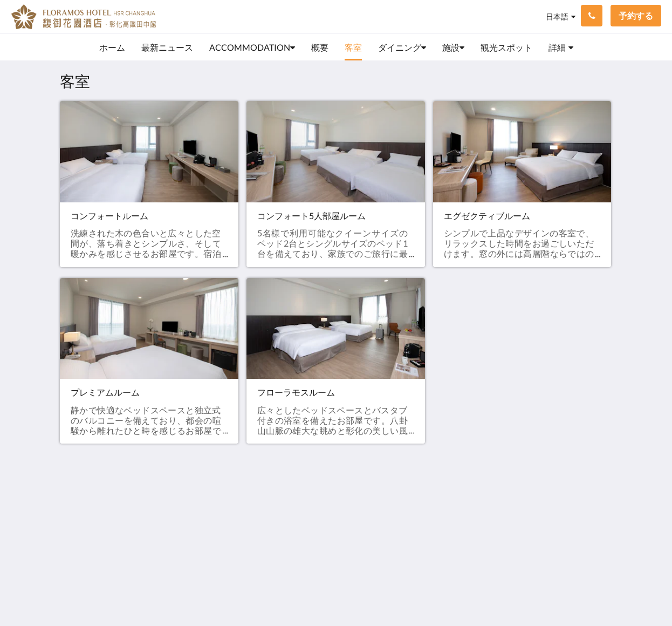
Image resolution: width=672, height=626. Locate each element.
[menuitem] (112, 47)
